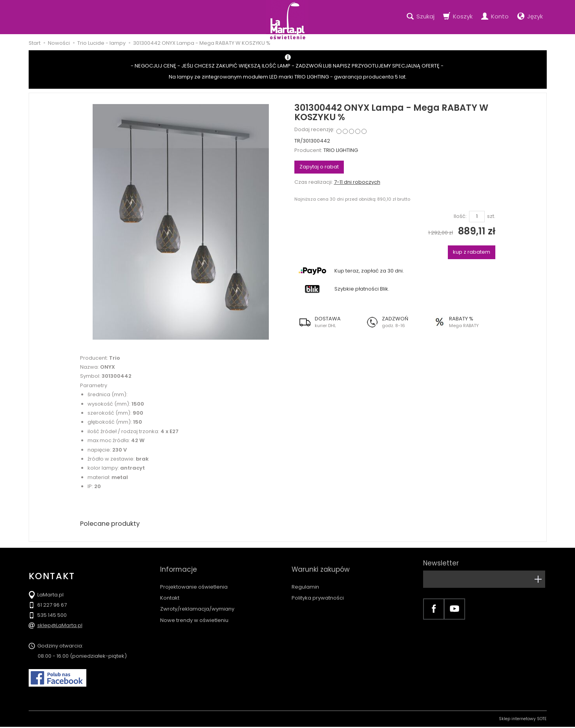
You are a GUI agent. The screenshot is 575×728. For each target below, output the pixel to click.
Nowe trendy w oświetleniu (194, 610)
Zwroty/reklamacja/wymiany (197, 599)
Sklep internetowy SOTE (523, 720)
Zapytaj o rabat (319, 167)
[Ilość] (477, 217)
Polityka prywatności (318, 588)
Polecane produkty (113, 524)
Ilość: (460, 216)
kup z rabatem (472, 252)
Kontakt (170, 588)
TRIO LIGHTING (341, 150)
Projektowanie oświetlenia (194, 577)
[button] (328, 322)
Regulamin (305, 577)
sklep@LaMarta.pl (60, 626)
